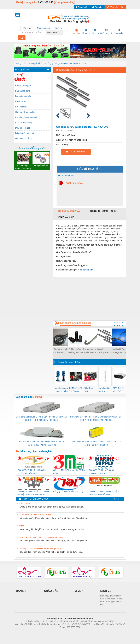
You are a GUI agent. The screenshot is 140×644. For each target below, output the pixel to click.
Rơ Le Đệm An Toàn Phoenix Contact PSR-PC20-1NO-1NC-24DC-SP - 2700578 (96, 443)
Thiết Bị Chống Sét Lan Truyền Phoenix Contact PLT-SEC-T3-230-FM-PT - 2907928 (42, 443)
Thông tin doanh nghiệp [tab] (104, 211)
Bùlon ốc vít (21, 101)
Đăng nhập (82, 7)
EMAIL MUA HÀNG (76, 152)
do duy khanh (66, 176)
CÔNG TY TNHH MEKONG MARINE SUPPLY (101, 472)
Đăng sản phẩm (116, 7)
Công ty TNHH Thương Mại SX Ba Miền (69, 472)
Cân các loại (21, 107)
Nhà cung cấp (107, 32)
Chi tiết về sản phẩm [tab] (69, 211)
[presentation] (116, 324)
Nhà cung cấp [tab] (43, 28)
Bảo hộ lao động (23, 91)
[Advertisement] (90, 298)
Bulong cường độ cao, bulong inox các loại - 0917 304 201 (79, 351)
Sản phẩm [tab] (27, 28)
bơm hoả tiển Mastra (104, 390)
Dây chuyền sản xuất (25, 133)
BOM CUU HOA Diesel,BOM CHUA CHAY (90, 390)
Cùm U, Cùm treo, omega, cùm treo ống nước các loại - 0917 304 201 (123, 351)
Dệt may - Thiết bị (23, 138)
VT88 (22, 526)
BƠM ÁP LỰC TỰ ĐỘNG (76, 390)
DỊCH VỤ (106, 591)
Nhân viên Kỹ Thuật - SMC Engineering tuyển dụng (41, 537)
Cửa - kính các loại (24, 123)
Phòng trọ (51, 632)
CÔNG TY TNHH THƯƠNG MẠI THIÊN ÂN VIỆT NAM (32, 472)
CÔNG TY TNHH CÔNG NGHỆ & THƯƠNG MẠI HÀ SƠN (104, 493)
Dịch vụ (95, 32)
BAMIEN (21, 591)
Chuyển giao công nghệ (26, 117)
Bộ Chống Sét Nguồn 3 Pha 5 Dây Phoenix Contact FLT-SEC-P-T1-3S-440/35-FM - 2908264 (96, 418)
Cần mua (86, 32)
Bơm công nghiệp (23, 96)
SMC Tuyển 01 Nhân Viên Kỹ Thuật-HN (36, 515)
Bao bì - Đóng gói (23, 86)
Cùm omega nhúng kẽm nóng (23, 167)
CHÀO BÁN (51, 591)
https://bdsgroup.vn (66, 632)
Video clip (119, 32)
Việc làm (76, 32)
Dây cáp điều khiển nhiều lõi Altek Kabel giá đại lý (40, 549)
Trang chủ (21, 63)
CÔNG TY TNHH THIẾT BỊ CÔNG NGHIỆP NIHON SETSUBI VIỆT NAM (33, 493)
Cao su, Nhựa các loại (25, 112)
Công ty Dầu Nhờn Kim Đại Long (68, 491)
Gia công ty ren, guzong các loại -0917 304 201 (64, 63)
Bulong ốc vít (34, 63)
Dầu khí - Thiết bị (23, 128)
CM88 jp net (25, 503)
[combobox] (62, 33)
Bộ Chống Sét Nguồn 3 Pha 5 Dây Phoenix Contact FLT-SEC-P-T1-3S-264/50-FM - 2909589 (42, 418)
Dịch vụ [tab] (58, 28)
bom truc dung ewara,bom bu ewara (61, 390)
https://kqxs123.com (84, 632)
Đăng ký (97, 7)
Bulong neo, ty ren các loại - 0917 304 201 (93, 351)
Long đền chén (41, 165)
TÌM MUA (78, 591)
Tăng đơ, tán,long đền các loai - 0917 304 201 (64, 351)
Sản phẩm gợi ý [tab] (66, 217)
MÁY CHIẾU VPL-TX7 (119, 390)
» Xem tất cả (117, 499)
